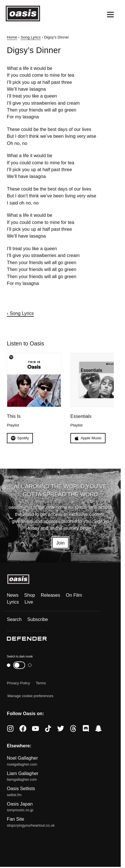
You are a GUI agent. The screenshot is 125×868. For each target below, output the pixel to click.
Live (29, 602)
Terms (41, 683)
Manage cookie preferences (30, 696)
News (13, 595)
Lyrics (13, 602)
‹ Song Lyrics (20, 313)
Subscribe (37, 619)
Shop (30, 595)
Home (12, 37)
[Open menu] (110, 15)
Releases (51, 595)
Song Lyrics (31, 37)
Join (60, 543)
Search (14, 619)
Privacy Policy (18, 683)
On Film (74, 595)
